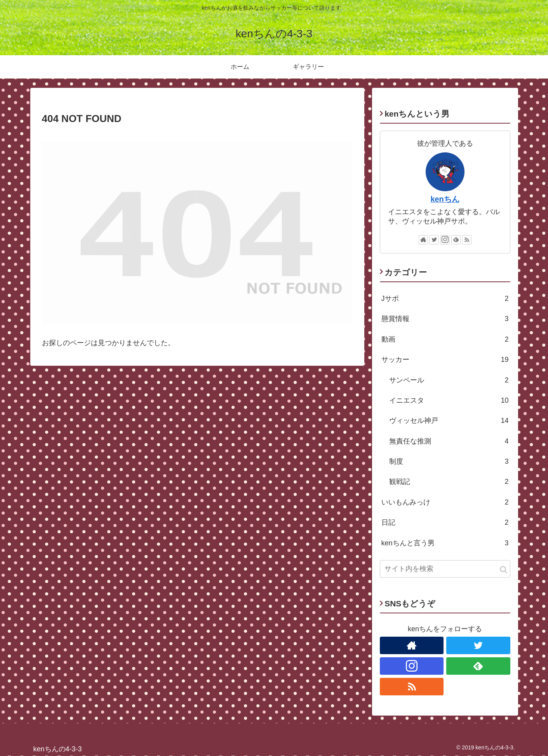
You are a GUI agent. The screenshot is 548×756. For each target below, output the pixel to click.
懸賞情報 (445, 319)
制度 (449, 461)
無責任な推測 (449, 441)
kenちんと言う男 (445, 543)
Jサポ (445, 299)
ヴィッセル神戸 (449, 421)
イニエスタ (449, 400)
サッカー (445, 360)
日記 (445, 522)
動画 (445, 339)
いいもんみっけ (445, 502)
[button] (504, 570)
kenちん (445, 199)
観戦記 (449, 482)
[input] (445, 569)
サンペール (449, 380)
